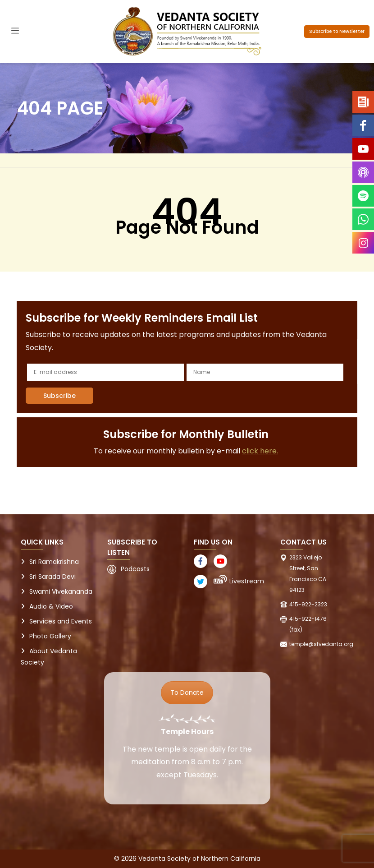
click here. (260, 451)
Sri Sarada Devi (52, 577)
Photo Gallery (50, 636)
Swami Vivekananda (61, 591)
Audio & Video (51, 606)
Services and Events (61, 621)
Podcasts (135, 569)
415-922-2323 (308, 604)
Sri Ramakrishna (54, 562)
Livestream (247, 581)
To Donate (187, 693)
